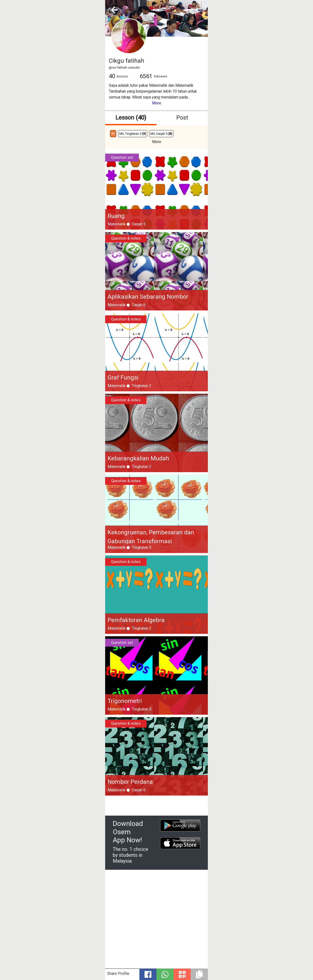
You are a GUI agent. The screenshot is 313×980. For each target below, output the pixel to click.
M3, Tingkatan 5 (133, 134)
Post (182, 118)
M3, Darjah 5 (161, 134)
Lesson (131, 118)
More (157, 103)
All (113, 134)
